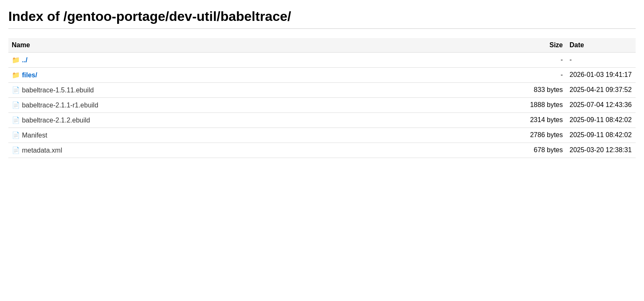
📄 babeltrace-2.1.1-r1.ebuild (55, 105)
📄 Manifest (30, 135)
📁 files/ (24, 75)
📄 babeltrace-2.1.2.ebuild (51, 120)
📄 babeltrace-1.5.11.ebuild (53, 90)
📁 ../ (20, 60)
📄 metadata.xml (37, 150)
